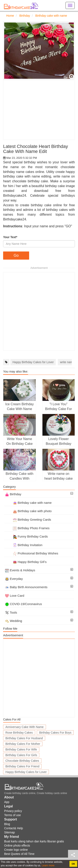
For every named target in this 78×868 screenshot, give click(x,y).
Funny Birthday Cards (26, 536)
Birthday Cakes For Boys (55, 733)
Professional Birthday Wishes (32, 553)
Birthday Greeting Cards (28, 520)
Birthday (13, 494)
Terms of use (12, 815)
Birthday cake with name (28, 503)
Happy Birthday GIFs (26, 562)
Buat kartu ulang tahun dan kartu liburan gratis (34, 841)
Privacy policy (13, 811)
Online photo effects (17, 845)
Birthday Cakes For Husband (24, 738)
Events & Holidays (20, 570)
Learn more (48, 865)
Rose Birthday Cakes (19, 733)
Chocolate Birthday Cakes (22, 761)
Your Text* (10, 237)
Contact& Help (14, 828)
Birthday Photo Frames (27, 528)
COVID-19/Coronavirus (23, 604)
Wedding (14, 621)
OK (73, 864)
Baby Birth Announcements (26, 587)
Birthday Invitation (24, 545)
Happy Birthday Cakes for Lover (33, 362)
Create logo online (16, 850)
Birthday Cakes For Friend (22, 766)
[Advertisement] (39, 110)
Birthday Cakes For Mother (23, 744)
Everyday (14, 579)
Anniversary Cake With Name (25, 727)
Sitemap (9, 832)
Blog (7, 824)
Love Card (15, 596)
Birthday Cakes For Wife (21, 749)
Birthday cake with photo (28, 511)
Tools (11, 612)
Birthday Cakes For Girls (21, 755)
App (7, 802)
